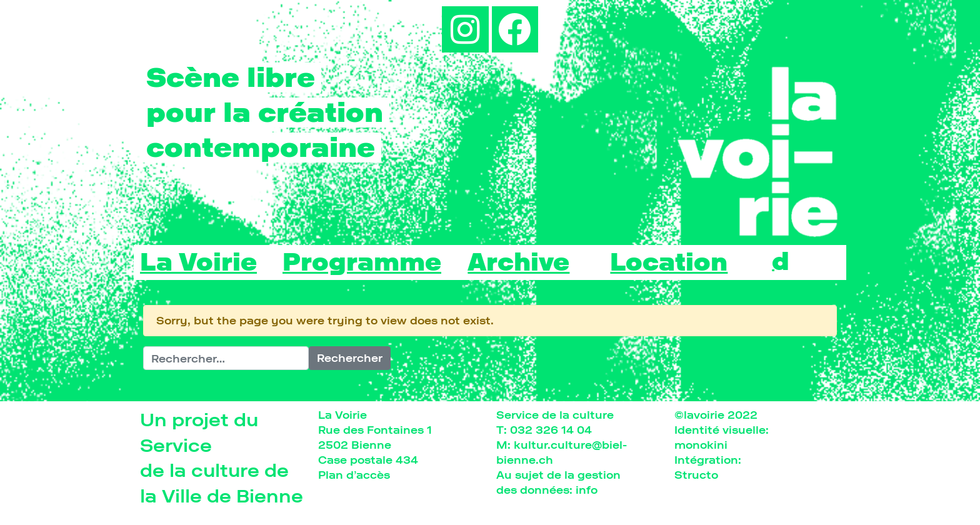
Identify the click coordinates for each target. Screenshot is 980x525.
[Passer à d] (781, 261)
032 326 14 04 (551, 430)
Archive (518, 262)
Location (669, 262)
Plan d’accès (354, 475)
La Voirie (198, 262)
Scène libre (231, 77)
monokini (701, 445)
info (587, 490)
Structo (696, 475)
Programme (362, 262)
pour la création (265, 112)
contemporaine (261, 147)
